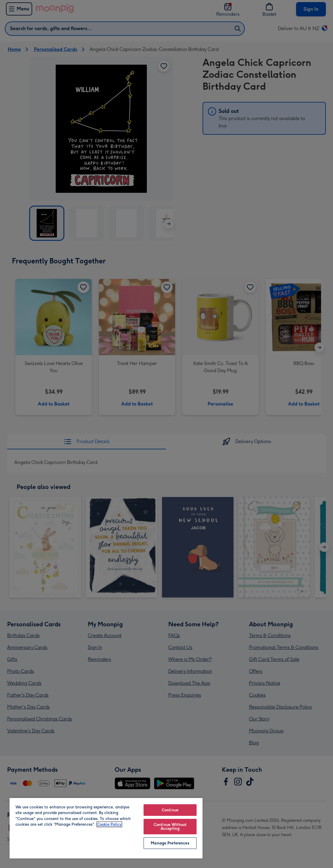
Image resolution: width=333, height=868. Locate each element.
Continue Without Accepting (170, 827)
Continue (170, 810)
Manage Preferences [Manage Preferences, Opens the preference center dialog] (170, 843)
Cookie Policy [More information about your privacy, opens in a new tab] (109, 824)
